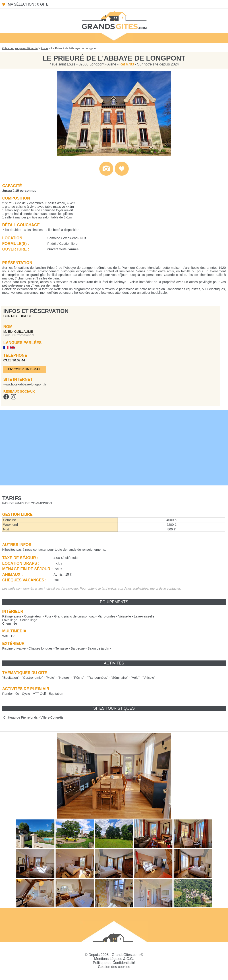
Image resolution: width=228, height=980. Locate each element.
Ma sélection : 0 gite (28, 4)
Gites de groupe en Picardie (20, 48)
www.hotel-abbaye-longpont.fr (25, 384)
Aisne (44, 48)
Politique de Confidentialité (114, 963)
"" (11, 678)
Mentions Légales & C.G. (114, 959)
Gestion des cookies (114, 967)
